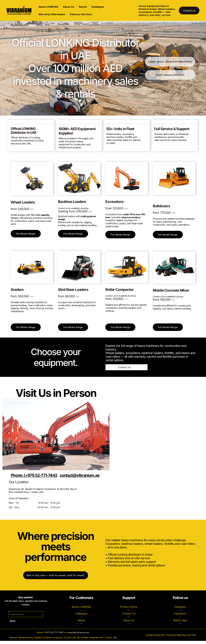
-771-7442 (58, 636)
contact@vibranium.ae (78, 636)
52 (52, 636)
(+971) (47, 636)
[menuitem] (48, 8)
